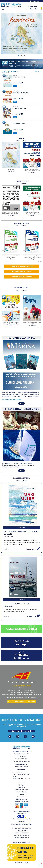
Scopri (15, 86)
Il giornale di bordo (19, 124)
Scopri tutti (38, 71)
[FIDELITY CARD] (30, 1)
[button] (3, 9)
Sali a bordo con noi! (21, 731)
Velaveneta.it (31, 549)
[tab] (21, 138)
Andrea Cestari (9, 606)
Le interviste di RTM (19, 108)
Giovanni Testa (9, 537)
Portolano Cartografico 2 (21, 92)
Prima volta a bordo (19, 77)
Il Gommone (31, 616)
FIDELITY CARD (36, 1)
